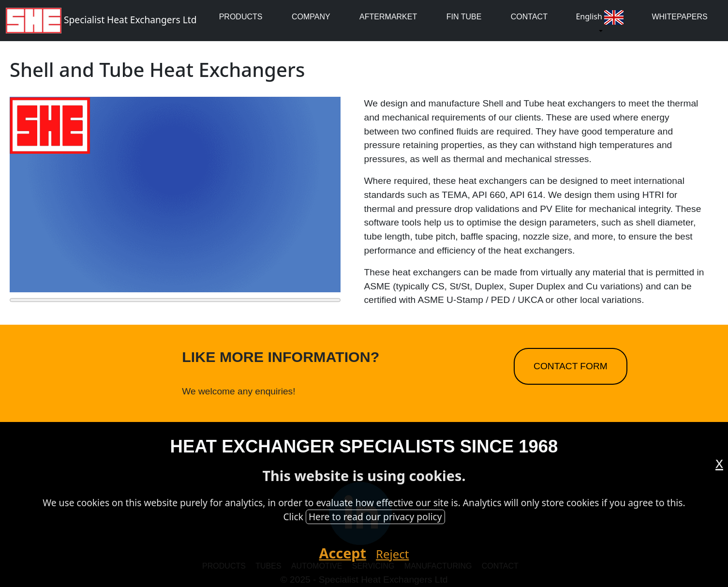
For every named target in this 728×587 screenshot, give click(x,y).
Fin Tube (464, 17)
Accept (343, 553)
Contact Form (571, 366)
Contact (529, 17)
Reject (392, 554)
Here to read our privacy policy (375, 517)
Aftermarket (388, 17)
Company (311, 17)
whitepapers (679, 17)
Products (241, 17)
